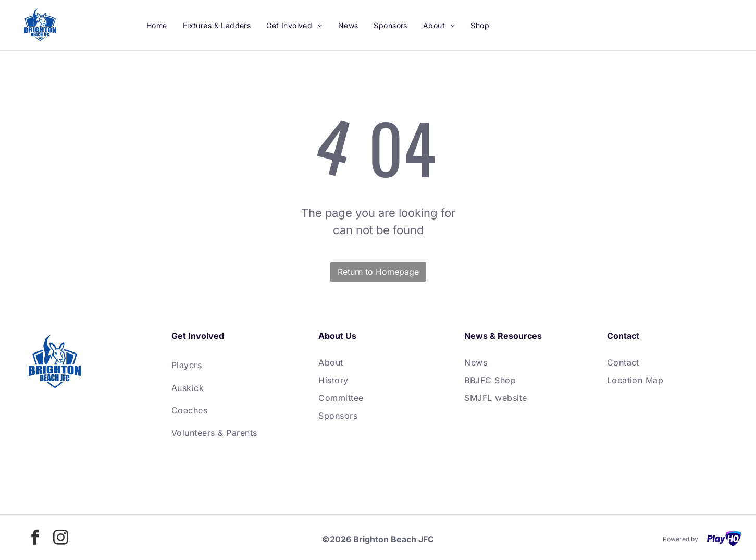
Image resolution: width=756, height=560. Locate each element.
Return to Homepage (378, 272)
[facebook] (35, 539)
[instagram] (60, 539)
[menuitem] (157, 25)
